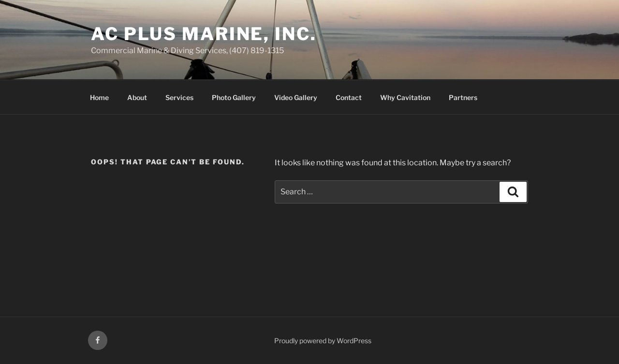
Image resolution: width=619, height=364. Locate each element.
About (137, 97)
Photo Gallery (234, 97)
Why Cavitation (405, 97)
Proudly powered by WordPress (323, 341)
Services (179, 97)
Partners (463, 97)
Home (99, 97)
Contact (349, 97)
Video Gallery (296, 97)
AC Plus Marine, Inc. (204, 34)
